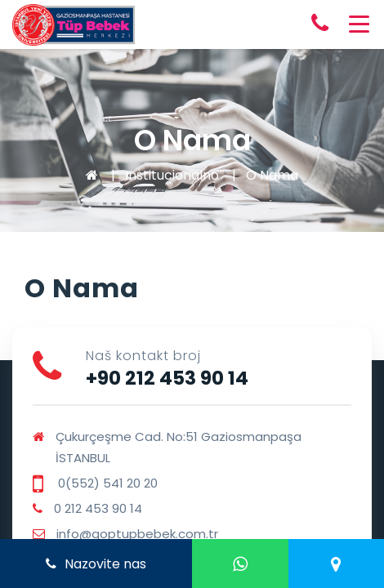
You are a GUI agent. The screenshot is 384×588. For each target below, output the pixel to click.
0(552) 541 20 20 (106, 483)
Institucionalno (172, 175)
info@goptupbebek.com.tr (137, 534)
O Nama (272, 175)
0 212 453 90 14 (98, 508)
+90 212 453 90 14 (167, 378)
